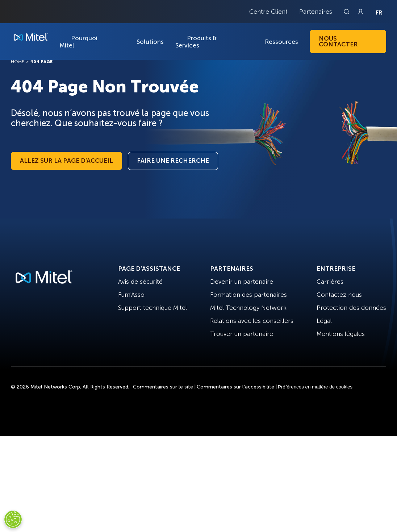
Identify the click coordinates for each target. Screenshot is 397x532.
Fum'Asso (131, 295)
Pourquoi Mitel (78, 42)
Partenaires (316, 12)
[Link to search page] (347, 12)
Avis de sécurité (140, 282)
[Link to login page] (360, 12)
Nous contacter (338, 41)
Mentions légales (341, 334)
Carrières (330, 282)
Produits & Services (196, 42)
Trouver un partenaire (242, 334)
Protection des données (351, 308)
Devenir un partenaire (242, 282)
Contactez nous (339, 295)
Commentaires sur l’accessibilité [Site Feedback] (235, 387)
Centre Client (268, 12)
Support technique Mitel (152, 308)
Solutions (150, 42)
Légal (324, 321)
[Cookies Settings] (13, 519)
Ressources (281, 42)
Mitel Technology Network (248, 308)
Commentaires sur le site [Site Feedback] (163, 387)
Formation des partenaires (248, 295)
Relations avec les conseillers (252, 321)
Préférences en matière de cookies (315, 387)
